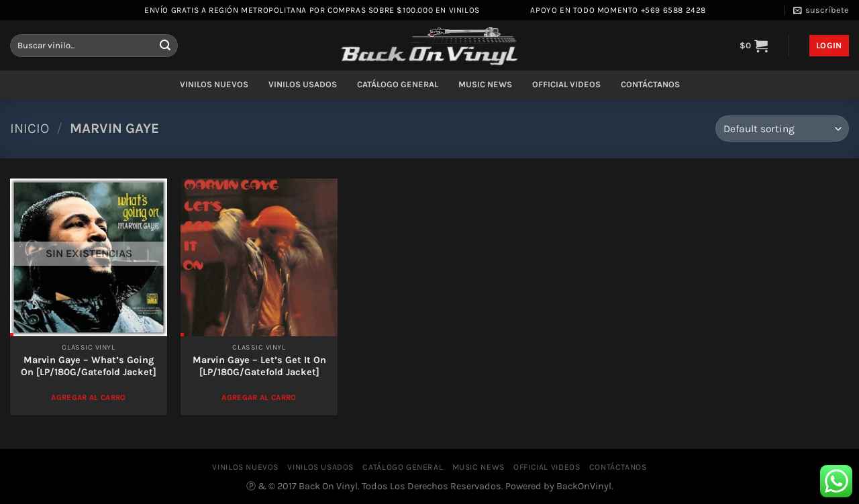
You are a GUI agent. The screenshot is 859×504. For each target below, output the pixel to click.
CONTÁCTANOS (650, 84)
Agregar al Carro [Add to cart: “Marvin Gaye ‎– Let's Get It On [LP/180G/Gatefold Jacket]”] (259, 397)
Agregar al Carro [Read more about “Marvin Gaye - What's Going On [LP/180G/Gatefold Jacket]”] (89, 397)
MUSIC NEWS (485, 84)
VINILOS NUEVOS (214, 84)
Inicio (30, 128)
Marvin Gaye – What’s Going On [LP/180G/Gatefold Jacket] (89, 366)
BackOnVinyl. (585, 486)
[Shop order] (782, 129)
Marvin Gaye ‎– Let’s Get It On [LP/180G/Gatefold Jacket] (259, 366)
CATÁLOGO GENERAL (398, 84)
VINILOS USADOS (303, 84)
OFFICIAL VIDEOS (566, 84)
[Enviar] (165, 46)
